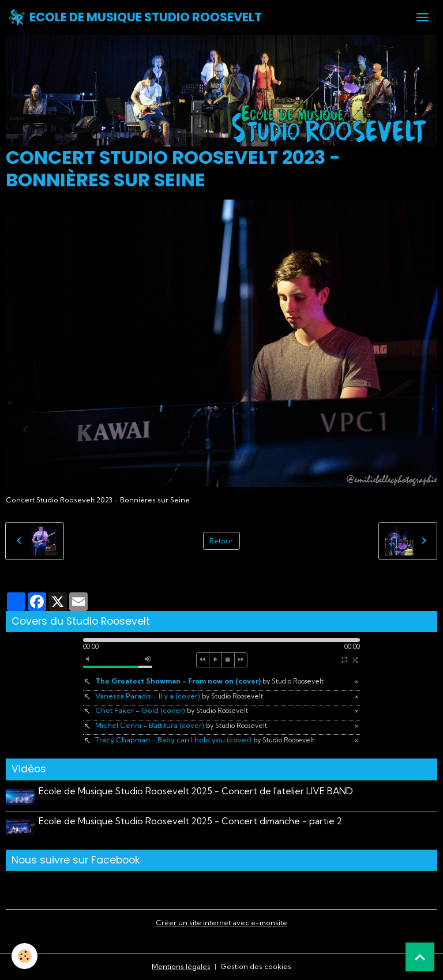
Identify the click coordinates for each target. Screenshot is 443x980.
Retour (221, 541)
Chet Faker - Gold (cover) (172, 710)
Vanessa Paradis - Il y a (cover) (179, 696)
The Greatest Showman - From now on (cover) (209, 681)
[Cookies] (25, 956)
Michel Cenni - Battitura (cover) (181, 725)
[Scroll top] (420, 957)
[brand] (135, 17)
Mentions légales (181, 966)
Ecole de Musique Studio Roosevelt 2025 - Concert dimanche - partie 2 (190, 821)
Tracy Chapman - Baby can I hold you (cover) (205, 740)
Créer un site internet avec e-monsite (221, 923)
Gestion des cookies (256, 966)
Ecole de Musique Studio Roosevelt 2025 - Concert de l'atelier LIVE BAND (196, 791)
